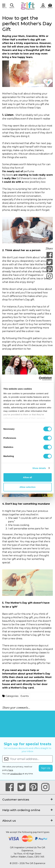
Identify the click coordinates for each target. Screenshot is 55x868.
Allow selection (27, 487)
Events (25, 696)
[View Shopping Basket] (50, 6)
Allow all (27, 477)
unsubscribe (16, 774)
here (11, 770)
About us (27, 821)
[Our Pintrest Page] (35, 787)
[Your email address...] (31, 759)
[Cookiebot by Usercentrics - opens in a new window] (39, 379)
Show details (39, 468)
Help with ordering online (27, 810)
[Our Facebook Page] (11, 787)
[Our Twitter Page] (23, 787)
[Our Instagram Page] (45, 787)
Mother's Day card (22, 688)
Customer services (27, 799)
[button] (12, 6)
